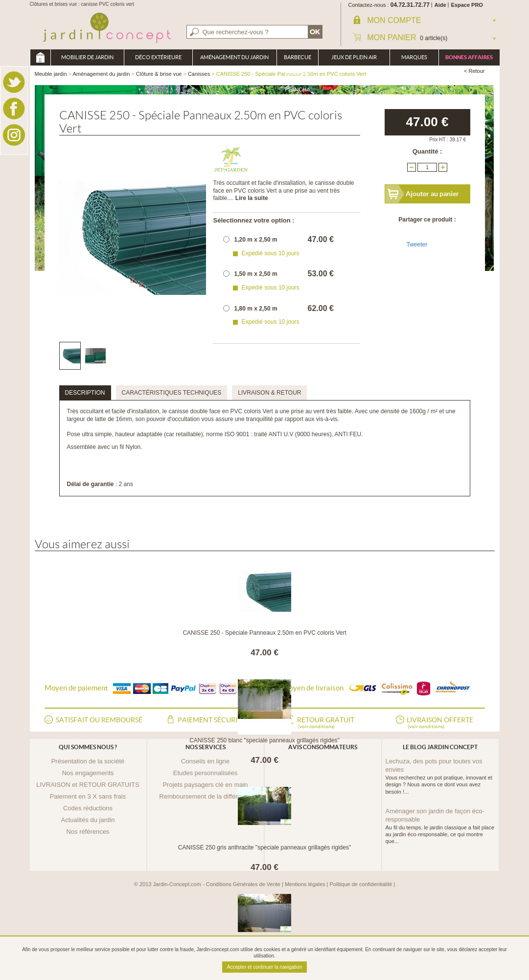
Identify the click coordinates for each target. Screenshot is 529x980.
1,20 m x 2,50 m (256, 240)
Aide (440, 5)
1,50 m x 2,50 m (256, 274)
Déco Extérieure (158, 57)
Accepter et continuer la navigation (264, 967)
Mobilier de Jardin (87, 57)
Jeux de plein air (354, 57)
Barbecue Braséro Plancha (298, 60)
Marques (414, 57)
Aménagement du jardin (234, 57)
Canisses (199, 74)
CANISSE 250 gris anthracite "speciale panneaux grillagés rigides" (264, 847)
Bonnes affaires (469, 57)
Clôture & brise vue (159, 74)
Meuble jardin (40, 57)
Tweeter (417, 245)
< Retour (474, 71)
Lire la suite (252, 198)
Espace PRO (467, 5)
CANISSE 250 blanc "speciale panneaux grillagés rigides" (264, 740)
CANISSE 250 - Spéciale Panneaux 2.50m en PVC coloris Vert (264, 633)
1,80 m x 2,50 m (256, 309)
